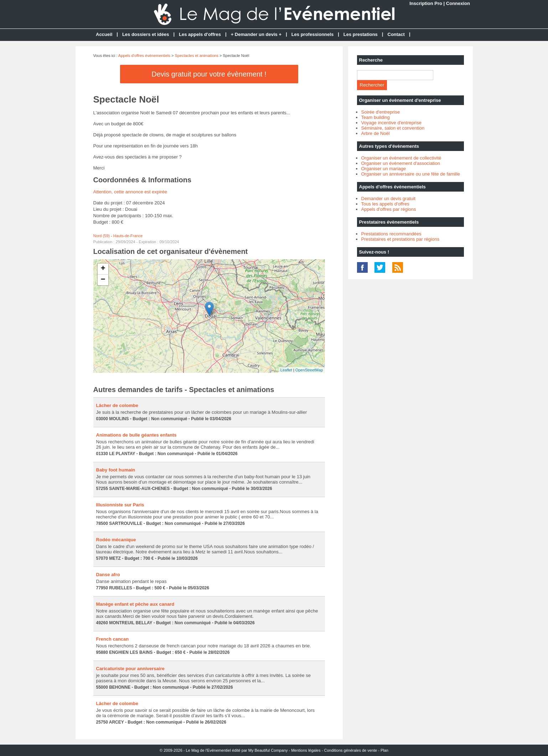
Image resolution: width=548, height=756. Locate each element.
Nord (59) (102, 236)
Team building (376, 117)
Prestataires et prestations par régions (400, 239)
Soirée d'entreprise (381, 112)
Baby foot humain (116, 470)
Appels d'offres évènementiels (144, 56)
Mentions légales (306, 750)
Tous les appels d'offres (385, 204)
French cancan (113, 639)
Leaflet (286, 370)
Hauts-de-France (128, 236)
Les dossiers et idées (146, 34)
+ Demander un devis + (256, 34)
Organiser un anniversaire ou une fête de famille (411, 174)
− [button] (103, 280)
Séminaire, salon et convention (393, 128)
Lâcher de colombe (117, 405)
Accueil (104, 34)
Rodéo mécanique (116, 540)
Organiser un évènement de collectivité (401, 158)
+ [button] (103, 269)
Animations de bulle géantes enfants (136, 435)
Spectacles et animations (197, 56)
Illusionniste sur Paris (120, 505)
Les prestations (361, 34)
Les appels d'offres (200, 34)
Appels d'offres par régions (389, 209)
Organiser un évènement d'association (401, 163)
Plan (384, 750)
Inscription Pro (426, 3)
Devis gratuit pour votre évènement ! (209, 74)
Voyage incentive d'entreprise (391, 123)
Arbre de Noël (376, 133)
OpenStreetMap (309, 370)
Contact (396, 34)
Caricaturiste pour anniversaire (130, 669)
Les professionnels (312, 34)
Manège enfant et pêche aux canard (135, 604)
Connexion (458, 3)
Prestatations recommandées (391, 234)
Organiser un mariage (384, 169)
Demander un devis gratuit (388, 199)
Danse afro (108, 575)
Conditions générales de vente (351, 750)
